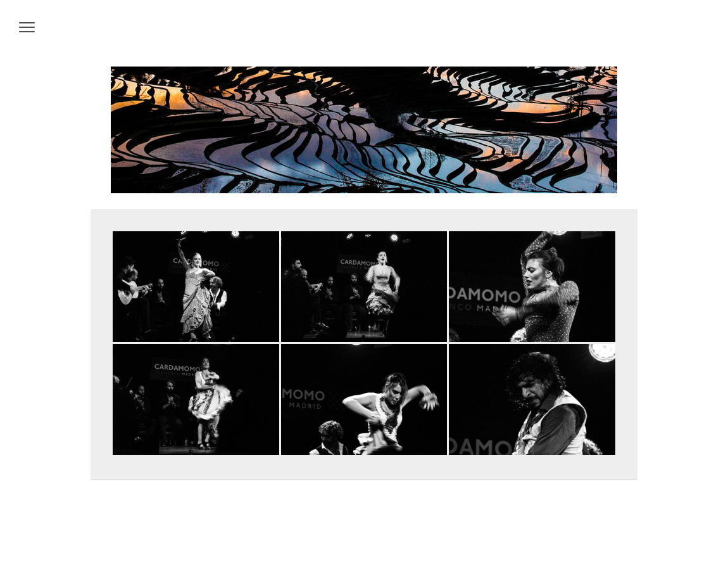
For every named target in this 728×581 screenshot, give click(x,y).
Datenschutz (131, 543)
